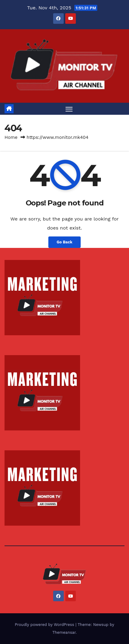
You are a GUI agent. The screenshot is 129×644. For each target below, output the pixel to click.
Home (11, 137)
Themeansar (64, 632)
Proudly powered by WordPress (45, 625)
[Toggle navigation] (69, 109)
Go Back (65, 242)
